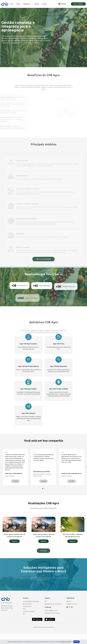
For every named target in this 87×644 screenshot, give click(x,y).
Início (12, 4)
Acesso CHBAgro (78, 4)
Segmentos (27, 4)
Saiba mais (14, 541)
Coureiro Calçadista (29, 611)
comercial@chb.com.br (51, 611)
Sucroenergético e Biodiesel (31, 601)
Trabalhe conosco (72, 604)
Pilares (18, 4)
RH (24, 614)
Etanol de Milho (27, 604)
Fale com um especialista (43, 266)
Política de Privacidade (66, 642)
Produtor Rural (27, 606)
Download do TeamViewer (53, 604)
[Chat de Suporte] (62, 4)
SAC (46, 601)
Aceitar (76, 642)
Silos (24, 609)
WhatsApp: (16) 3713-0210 (52, 613)
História (37, 4)
